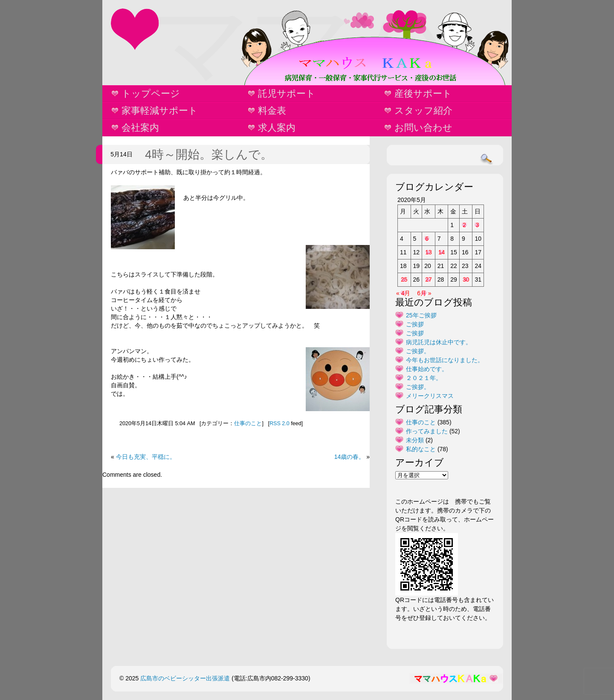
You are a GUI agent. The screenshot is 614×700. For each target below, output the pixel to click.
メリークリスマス (430, 396)
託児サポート (287, 94)
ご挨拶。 (418, 351)
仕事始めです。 (427, 369)
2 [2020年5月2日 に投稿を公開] (464, 225)
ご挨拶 (415, 324)
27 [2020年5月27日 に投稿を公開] (429, 279)
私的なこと (421, 449)
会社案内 (140, 128)
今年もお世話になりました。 (445, 360)
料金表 (272, 111)
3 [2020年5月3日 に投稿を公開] (477, 225)
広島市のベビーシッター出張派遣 (185, 678)
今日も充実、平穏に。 (146, 457)
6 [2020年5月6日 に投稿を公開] (427, 239)
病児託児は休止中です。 (439, 342)
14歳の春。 (350, 457)
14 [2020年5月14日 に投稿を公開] (442, 252)
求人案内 (277, 128)
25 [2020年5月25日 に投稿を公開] (404, 279)
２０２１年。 (424, 378)
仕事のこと (248, 423)
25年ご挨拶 (421, 315)
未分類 (415, 440)
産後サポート (423, 94)
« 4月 (403, 293)
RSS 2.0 (279, 423)
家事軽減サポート (160, 111)
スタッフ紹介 (423, 111)
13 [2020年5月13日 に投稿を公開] (429, 252)
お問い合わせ (423, 128)
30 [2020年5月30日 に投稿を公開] (466, 279)
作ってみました (427, 431)
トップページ (151, 94)
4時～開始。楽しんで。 (209, 154)
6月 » (424, 293)
